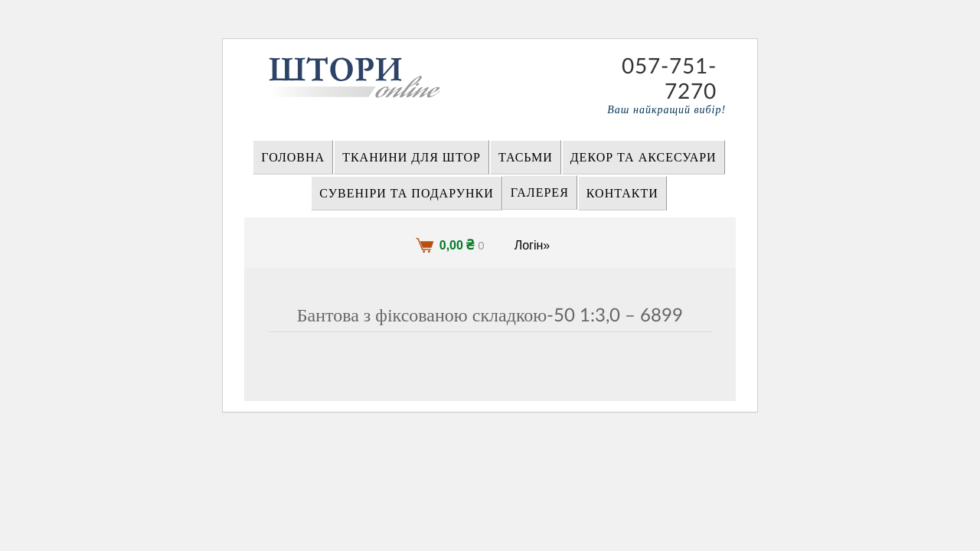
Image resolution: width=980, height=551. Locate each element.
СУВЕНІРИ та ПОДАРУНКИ (407, 194)
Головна (293, 158)
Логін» (532, 245)
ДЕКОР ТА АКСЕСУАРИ (644, 158)
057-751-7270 (669, 67)
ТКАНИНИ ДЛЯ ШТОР (412, 158)
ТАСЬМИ (526, 158)
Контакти (622, 194)
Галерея (540, 193)
